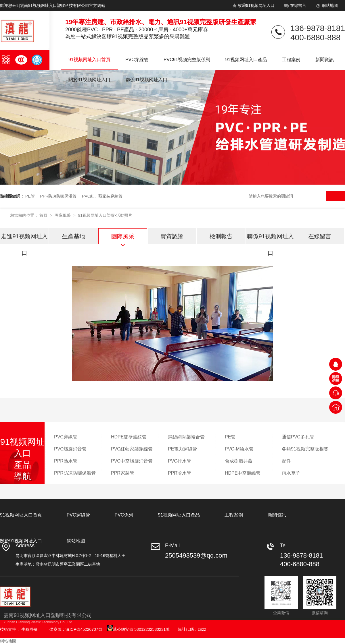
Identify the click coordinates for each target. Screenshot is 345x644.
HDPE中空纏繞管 (243, 473)
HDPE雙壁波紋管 (129, 437)
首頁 (44, 215)
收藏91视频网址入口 (253, 7)
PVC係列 (124, 515)
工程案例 (291, 60)
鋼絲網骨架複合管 (186, 437)
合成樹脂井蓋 (239, 461)
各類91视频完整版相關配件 (305, 455)
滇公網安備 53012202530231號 (138, 629)
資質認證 (172, 236)
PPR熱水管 (66, 461)
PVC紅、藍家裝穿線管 (102, 196)
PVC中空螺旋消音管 (132, 461)
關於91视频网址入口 (89, 80)
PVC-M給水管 (239, 449)
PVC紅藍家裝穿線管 (132, 449)
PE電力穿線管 (182, 449)
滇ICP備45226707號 (84, 629)
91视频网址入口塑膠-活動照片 (105, 215)
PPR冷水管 (180, 473)
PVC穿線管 (137, 60)
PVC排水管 (180, 461)
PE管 (30, 196)
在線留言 (295, 7)
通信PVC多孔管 (298, 437)
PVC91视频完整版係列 (187, 60)
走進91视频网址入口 (24, 239)
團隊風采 (63, 215)
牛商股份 (29, 629)
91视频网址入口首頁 (89, 60)
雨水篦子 (291, 473)
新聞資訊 (325, 60)
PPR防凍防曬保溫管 (58, 196)
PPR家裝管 (123, 473)
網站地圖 (326, 7)
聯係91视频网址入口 (146, 80)
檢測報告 (221, 236)
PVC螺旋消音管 (70, 449)
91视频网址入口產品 (246, 60)
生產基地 (74, 236)
